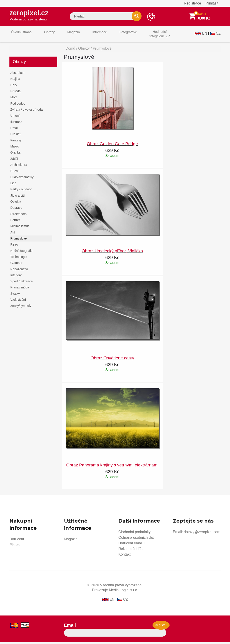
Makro (15, 148)
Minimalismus (20, 228)
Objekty (16, 203)
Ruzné (15, 173)
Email (70, 627)
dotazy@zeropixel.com (202, 534)
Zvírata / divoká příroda (27, 111)
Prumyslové (19, 240)
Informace (89, 36)
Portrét (15, 222)
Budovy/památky (22, 179)
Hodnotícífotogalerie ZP (143, 36)
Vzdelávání (18, 301)
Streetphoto (18, 216)
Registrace (192, 3)
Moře (14, 99)
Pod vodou (18, 105)
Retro (14, 246)
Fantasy (16, 142)
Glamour (16, 265)
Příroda (15, 93)
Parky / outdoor (21, 191)
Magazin (71, 541)
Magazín (66, 36)
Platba (14, 546)
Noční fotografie (21, 253)
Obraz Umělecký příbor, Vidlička (112, 253)
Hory (14, 87)
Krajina (15, 81)
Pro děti (16, 136)
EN (205, 35)
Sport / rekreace (22, 283)
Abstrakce (17, 75)
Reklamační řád (131, 551)
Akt (13, 234)
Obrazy (45, 36)
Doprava (16, 209)
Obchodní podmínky (134, 534)
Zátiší (14, 160)
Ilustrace (16, 124)
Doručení (17, 541)
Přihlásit (212, 3)
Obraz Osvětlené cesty (112, 360)
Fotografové (114, 36)
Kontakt (124, 556)
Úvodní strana (20, 36)
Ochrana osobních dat (136, 539)
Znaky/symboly (21, 308)
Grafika (15, 154)
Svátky (15, 295)
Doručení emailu (132, 545)
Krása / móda (20, 289)
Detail (14, 130)
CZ (218, 35)
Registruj (161, 627)
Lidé (13, 185)
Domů (70, 50)
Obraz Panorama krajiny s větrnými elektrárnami (112, 467)
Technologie (19, 259)
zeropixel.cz (32, 16)
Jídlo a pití (18, 197)
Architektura (19, 167)
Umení (15, 117)
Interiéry (16, 277)
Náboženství (19, 271)
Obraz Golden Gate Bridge (112, 146)
